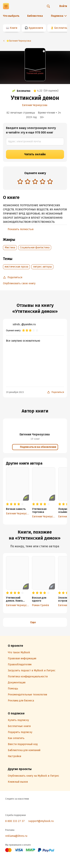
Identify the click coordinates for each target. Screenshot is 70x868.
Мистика (10, 248)
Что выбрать (11, 16)
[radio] (20, 181)
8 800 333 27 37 (15, 821)
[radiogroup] (35, 182)
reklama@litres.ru (16, 836)
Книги (14, 28)
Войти (63, 6)
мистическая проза (16, 267)
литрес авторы (42, 267)
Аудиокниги (36, 28)
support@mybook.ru (41, 821)
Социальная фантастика (35, 248)
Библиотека (35, 16)
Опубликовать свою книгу (19, 283)
